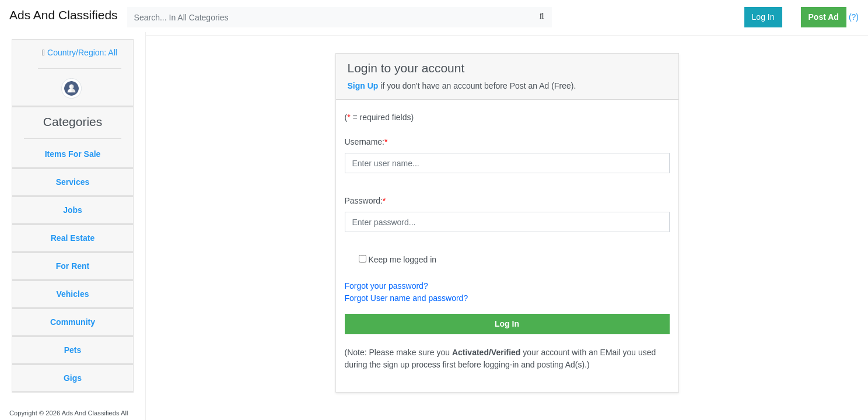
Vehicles (72, 294)
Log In (763, 17)
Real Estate (73, 238)
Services (73, 182)
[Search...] (339, 17)
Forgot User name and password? (407, 298)
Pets (73, 350)
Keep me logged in (402, 260)
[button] (796, 17)
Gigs (73, 378)
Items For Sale (73, 154)
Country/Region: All (82, 52)
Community (73, 322)
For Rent (73, 266)
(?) (854, 17)
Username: (366, 142)
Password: (365, 201)
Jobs (73, 210)
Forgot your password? (386, 286)
